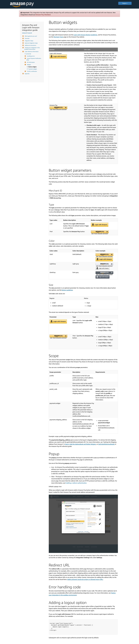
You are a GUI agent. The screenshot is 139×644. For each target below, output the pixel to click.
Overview (27, 38)
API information (31, 62)
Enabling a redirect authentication (76, 483)
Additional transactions (30, 45)
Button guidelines (67, 290)
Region (125, 3)
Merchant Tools (58, 37)
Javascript (29, 54)
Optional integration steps (31, 43)
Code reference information (31, 52)
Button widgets (33, 67)
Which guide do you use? (31, 36)
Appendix (27, 74)
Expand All (30, 33)
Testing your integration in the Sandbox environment (32, 48)
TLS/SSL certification (32, 71)
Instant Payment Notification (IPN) (34, 59)
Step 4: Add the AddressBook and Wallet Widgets (80, 444)
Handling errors (31, 56)
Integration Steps (29, 41)
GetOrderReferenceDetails (106, 444)
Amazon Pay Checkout (43, 15)
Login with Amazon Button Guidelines (85, 35)
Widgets (29, 65)
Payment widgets (33, 69)
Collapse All (24, 33)
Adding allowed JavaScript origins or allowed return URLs (85, 579)
